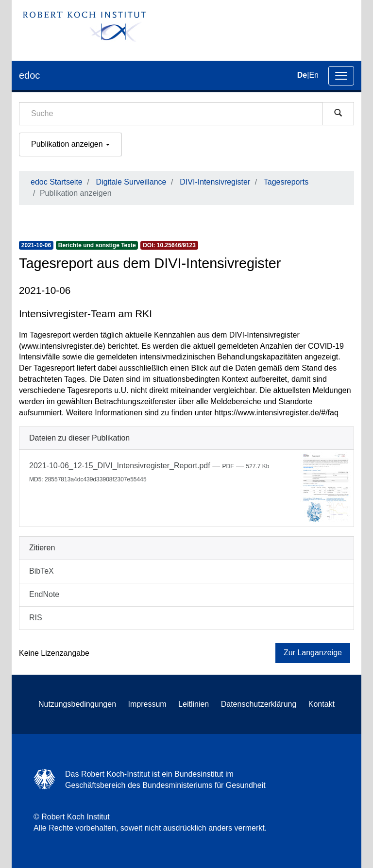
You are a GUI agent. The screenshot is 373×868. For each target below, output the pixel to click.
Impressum (147, 704)
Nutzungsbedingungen (77, 704)
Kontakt (322, 704)
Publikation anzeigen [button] (70, 144)
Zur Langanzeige (313, 653)
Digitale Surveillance (131, 182)
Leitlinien (194, 704)
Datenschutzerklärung (259, 704)
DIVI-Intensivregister (215, 182)
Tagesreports (286, 182)
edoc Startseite (57, 182)
